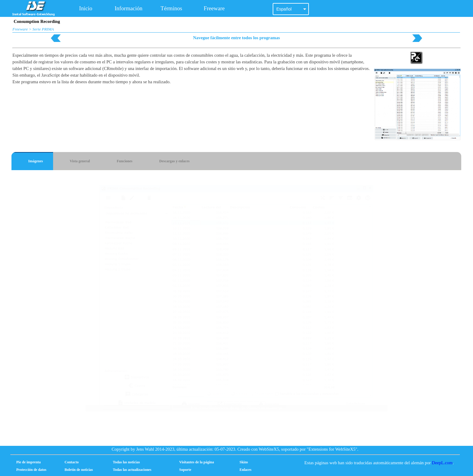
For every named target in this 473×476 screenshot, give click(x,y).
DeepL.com (442, 463)
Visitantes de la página (197, 462)
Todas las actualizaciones (132, 470)
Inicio (86, 8)
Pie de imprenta (29, 462)
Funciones (125, 161)
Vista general (80, 161)
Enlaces (245, 470)
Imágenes (36, 161)
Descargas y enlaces (175, 161)
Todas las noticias (126, 462)
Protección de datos (31, 470)
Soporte (185, 470)
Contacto (72, 462)
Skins (244, 462)
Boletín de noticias (79, 470)
